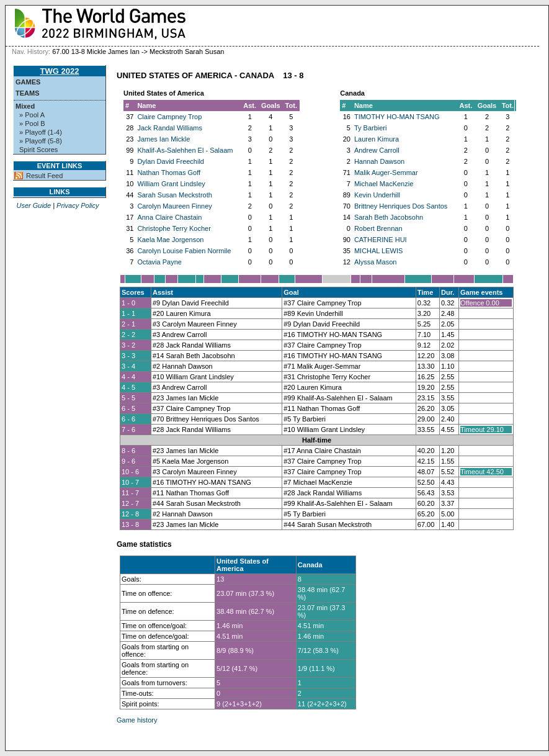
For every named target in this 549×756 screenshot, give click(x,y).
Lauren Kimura (377, 139)
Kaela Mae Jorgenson (170, 240)
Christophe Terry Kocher (174, 228)
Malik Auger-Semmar (386, 173)
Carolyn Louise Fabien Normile (184, 251)
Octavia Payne (159, 262)
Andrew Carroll (377, 150)
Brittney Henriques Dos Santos (401, 206)
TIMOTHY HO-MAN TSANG (397, 117)
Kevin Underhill (377, 195)
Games (28, 82)
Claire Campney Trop (169, 117)
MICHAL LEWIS (378, 251)
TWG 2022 (60, 71)
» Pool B (32, 124)
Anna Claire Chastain (169, 217)
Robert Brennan (378, 228)
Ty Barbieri (371, 128)
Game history (137, 720)
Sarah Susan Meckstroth (174, 195)
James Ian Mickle (163, 139)
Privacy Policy (78, 205)
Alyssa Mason (375, 262)
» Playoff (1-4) (41, 132)
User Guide (33, 205)
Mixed (25, 106)
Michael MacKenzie (384, 184)
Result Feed (44, 176)
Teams (28, 93)
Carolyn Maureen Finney (174, 206)
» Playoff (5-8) (41, 141)
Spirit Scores (38, 150)
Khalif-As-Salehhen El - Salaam (185, 150)
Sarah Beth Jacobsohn (389, 217)
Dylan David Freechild (171, 161)
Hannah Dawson (379, 161)
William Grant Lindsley (171, 184)
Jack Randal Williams (170, 128)
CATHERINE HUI (381, 240)
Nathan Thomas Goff (169, 173)
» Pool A (32, 115)
